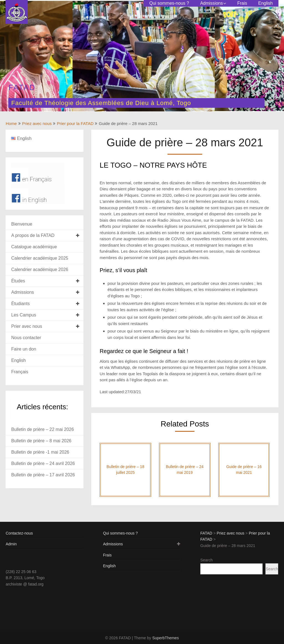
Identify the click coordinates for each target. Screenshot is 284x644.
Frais (242, 3)
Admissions (212, 3)
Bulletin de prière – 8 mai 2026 (41, 441)
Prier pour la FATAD (75, 123)
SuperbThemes (166, 638)
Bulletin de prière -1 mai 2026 (40, 452)
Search (206, 560)
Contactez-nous (19, 533)
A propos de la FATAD (33, 235)
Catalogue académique (34, 247)
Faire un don (24, 349)
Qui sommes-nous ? (169, 3)
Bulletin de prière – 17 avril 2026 (43, 475)
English (265, 3)
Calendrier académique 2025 (40, 258)
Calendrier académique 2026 (40, 269)
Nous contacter (26, 338)
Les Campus (24, 315)
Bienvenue (22, 224)
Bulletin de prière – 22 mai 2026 (42, 429)
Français (20, 372)
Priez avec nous (37, 123)
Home (11, 123)
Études (18, 281)
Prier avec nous (26, 326)
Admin (11, 544)
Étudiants (20, 304)
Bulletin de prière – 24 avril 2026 (43, 463)
